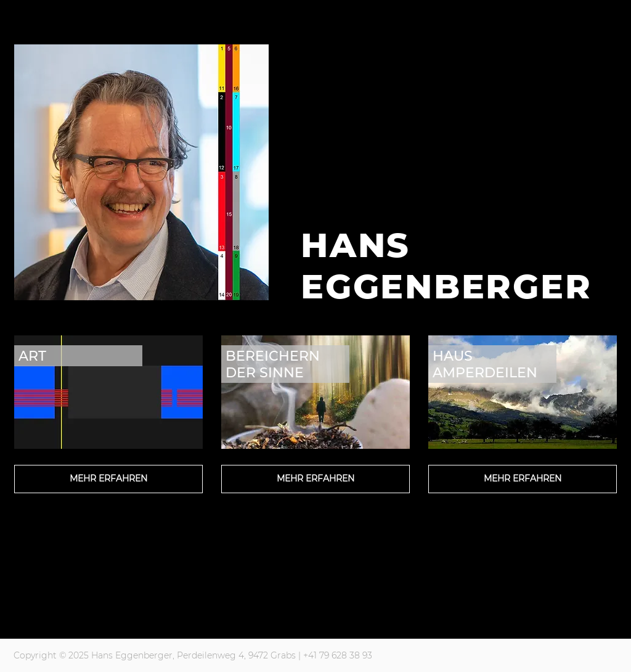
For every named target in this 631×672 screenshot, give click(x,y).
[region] (108, 447)
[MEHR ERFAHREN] (108, 479)
